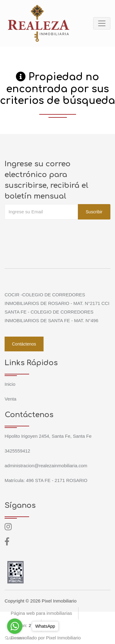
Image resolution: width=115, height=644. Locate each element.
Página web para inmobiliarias (41, 613)
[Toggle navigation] (102, 23)
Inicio (10, 384)
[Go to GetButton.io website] (15, 638)
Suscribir (94, 212)
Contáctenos (24, 344)
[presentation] (51, 232)
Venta (10, 399)
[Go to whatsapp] (15, 626)
